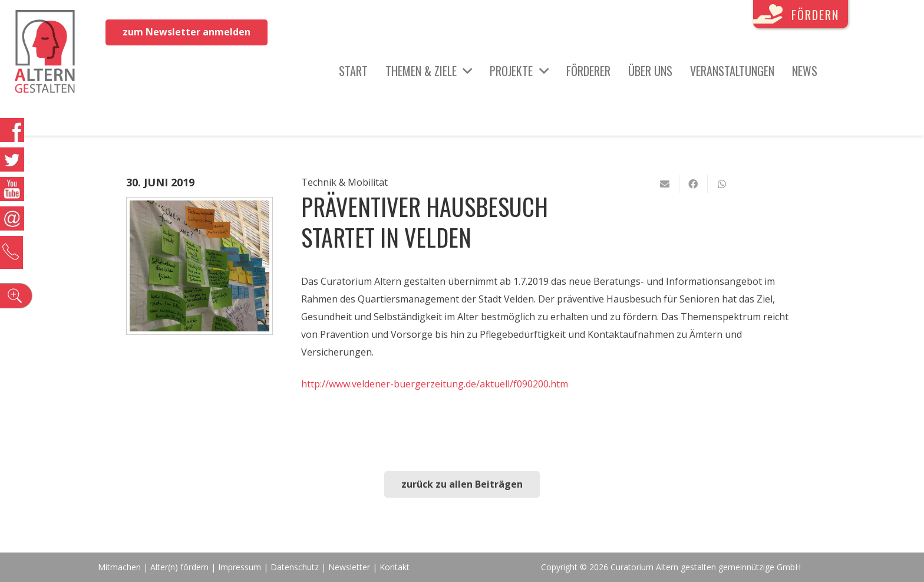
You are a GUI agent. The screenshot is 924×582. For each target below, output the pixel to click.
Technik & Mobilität (344, 182)
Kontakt (395, 567)
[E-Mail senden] (665, 184)
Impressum (240, 567)
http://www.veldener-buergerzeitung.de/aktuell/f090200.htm (435, 384)
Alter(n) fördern (179, 567)
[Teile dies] (694, 184)
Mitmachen (119, 567)
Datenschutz (295, 567)
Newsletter (350, 567)
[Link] (48, 53)
